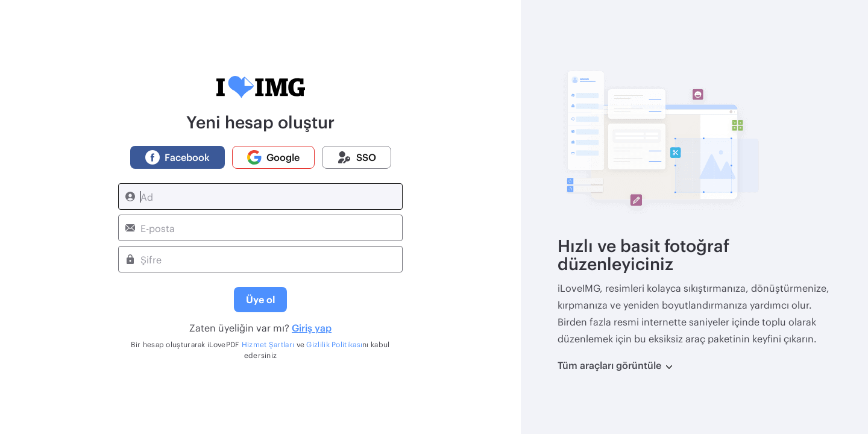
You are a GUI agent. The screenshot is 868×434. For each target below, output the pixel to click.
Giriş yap (312, 328)
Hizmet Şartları (268, 344)
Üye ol (260, 299)
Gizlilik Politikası (334, 344)
